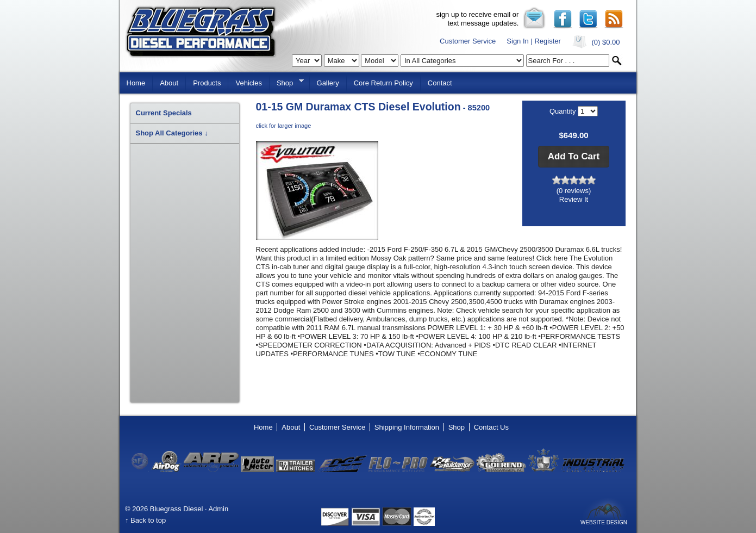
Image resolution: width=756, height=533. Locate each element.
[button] (574, 156)
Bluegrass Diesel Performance (201, 32)
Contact (440, 83)
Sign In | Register (533, 41)
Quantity (564, 111)
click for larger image (284, 126)
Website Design (604, 522)
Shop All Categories (172, 133)
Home (136, 83)
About (169, 83)
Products (207, 83)
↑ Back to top (145, 520)
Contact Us (491, 427)
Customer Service (468, 41)
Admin (218, 509)
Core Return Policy (383, 83)
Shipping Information (407, 427)
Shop (286, 82)
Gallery (328, 83)
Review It (574, 199)
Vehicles (248, 83)
